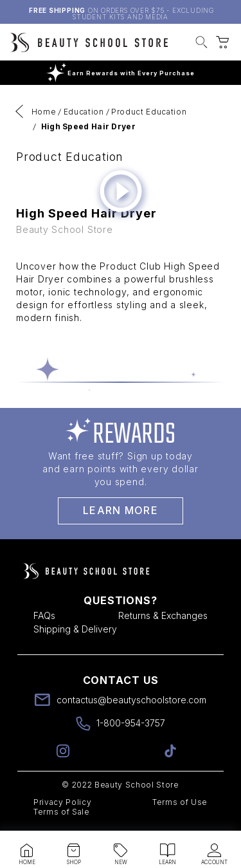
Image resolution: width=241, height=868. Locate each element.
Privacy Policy (62, 802)
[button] (201, 44)
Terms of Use (180, 802)
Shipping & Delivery (75, 629)
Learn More (121, 510)
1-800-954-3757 (131, 723)
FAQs (44, 615)
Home (44, 112)
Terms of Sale (62, 812)
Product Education (149, 112)
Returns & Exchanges (163, 615)
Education (84, 112)
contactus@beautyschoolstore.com (131, 700)
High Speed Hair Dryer (88, 126)
